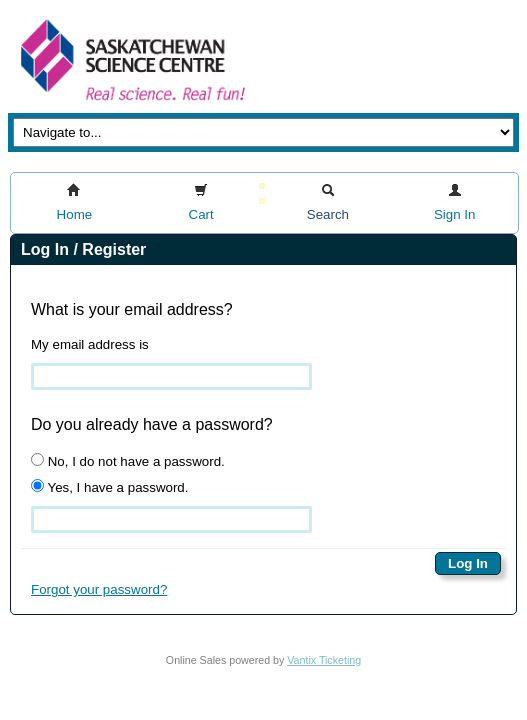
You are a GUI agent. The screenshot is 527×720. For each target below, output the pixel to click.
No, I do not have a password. (128, 461)
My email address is (90, 344)
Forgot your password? (99, 589)
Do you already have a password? (152, 424)
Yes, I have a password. (109, 487)
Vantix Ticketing (324, 660)
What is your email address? (132, 309)
